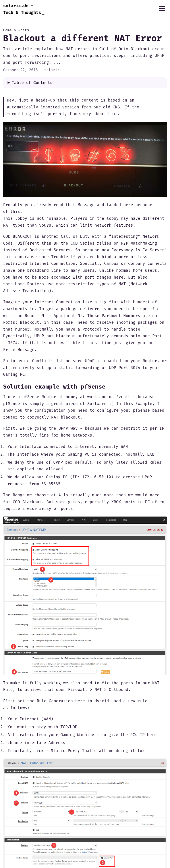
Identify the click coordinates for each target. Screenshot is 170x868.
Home (7, 30)
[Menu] (162, 8)
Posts (24, 30)
